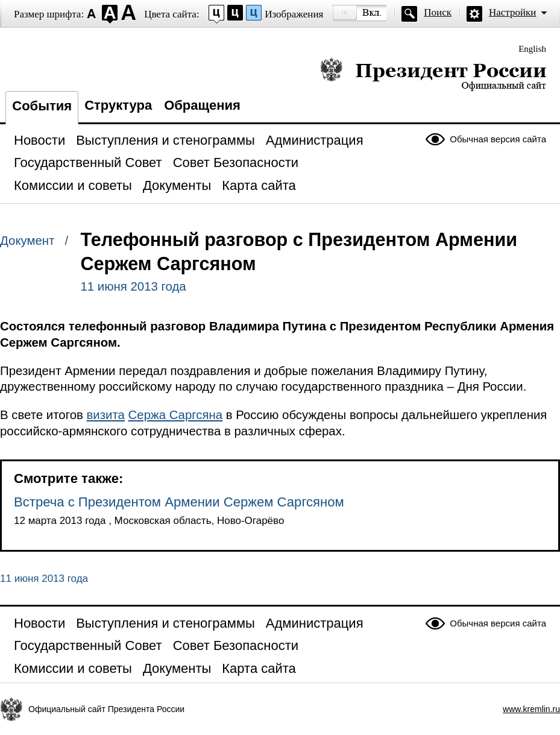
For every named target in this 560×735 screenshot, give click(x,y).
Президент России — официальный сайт (433, 74)
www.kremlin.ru (531, 709)
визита (106, 415)
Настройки (512, 12)
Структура (118, 105)
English (532, 49)
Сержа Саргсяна (176, 415)
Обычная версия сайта (498, 139)
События (42, 106)
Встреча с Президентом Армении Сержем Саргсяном (179, 502)
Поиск (438, 12)
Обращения (202, 105)
